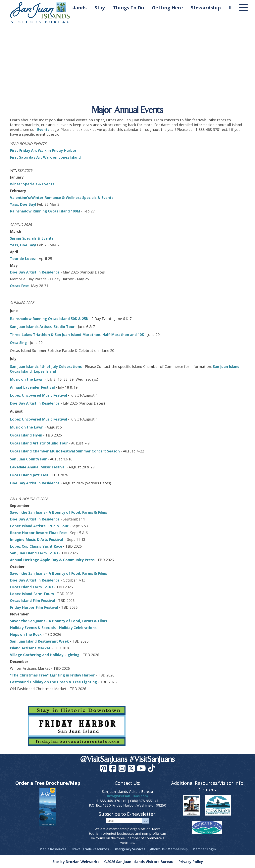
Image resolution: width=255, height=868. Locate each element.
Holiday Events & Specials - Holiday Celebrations (53, 628)
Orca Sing (18, 343)
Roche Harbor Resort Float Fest (38, 533)
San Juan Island (226, 366)
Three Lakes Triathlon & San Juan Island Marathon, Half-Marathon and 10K (77, 335)
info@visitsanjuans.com (127, 796)
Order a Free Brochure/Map (48, 783)
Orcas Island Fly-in (26, 435)
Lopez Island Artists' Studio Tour (39, 526)
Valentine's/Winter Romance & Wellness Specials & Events (62, 197)
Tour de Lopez (23, 259)
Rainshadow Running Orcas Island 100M (45, 211)
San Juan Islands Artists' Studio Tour (42, 327)
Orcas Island (21, 371)
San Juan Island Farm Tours (34, 553)
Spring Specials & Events (32, 238)
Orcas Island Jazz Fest (29, 475)
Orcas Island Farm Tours (32, 587)
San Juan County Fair (29, 459)
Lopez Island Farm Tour (31, 594)
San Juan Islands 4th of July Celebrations (46, 366)
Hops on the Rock (26, 634)
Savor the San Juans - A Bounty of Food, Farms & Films (58, 512)
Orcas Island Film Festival (32, 600)
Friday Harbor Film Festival (34, 607)
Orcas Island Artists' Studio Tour (39, 443)
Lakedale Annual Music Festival (38, 467)
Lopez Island (45, 371)
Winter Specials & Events (32, 184)
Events (43, 129)
